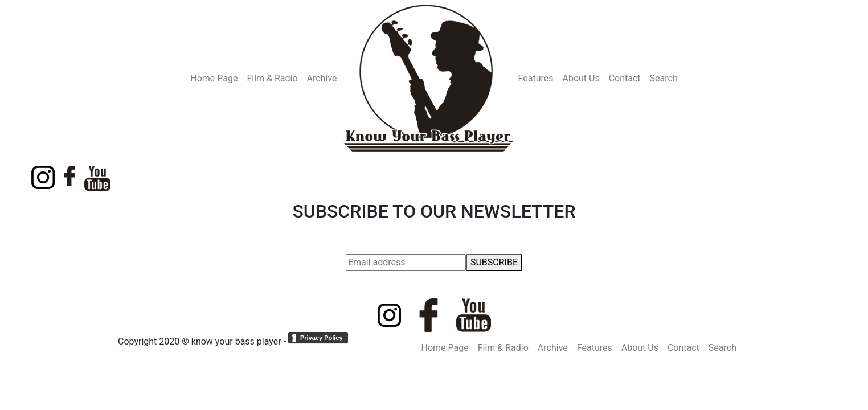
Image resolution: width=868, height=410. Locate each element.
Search (664, 78)
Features (536, 78)
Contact (625, 78)
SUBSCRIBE (494, 262)
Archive (322, 78)
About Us (581, 78)
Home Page (214, 78)
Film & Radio (272, 78)
